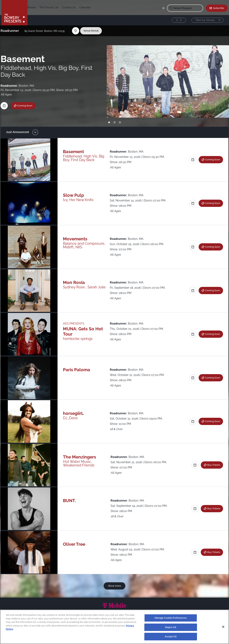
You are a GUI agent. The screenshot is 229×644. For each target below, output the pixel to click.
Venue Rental (93, 31)
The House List (71, 7)
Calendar (107, 7)
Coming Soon (27, 106)
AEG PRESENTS (75, 324)
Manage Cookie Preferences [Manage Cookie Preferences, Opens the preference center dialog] (171, 618)
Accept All (171, 636)
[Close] (223, 627)
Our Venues (50, 7)
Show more (115, 586)
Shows (35, 7)
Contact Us (91, 7)
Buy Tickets (212, 465)
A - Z (179, 20)
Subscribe (219, 8)
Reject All (171, 627)
